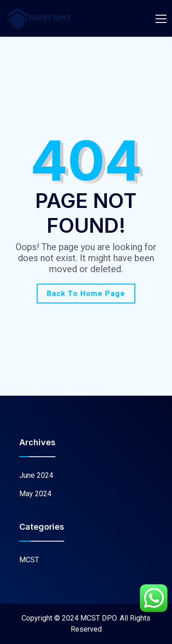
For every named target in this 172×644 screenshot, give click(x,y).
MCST (29, 560)
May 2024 (35, 494)
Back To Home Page (86, 294)
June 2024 (36, 475)
